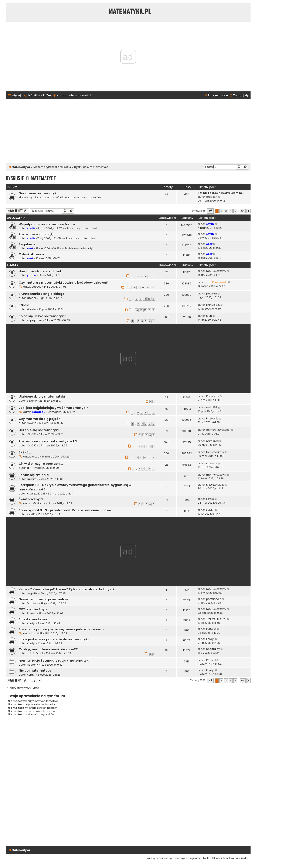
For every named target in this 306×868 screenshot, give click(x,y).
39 (148, 288)
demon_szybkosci (218, 430)
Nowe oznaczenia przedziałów (43, 599)
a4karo (32, 479)
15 (149, 299)
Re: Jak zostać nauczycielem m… (221, 193)
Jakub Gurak (35, 653)
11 (150, 277)
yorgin (32, 275)
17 (149, 310)
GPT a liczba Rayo (33, 609)
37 (138, 288)
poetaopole (214, 599)
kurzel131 (37, 633)
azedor (32, 298)
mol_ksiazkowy (216, 271)
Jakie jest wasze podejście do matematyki (54, 639)
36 (134, 288)
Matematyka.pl (130, 12)
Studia (24, 305)
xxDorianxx (38, 503)
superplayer (35, 320)
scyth (31, 228)
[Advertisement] (128, 131)
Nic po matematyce (35, 671)
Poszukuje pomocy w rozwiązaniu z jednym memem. (62, 629)
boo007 (36, 287)
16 (153, 299)
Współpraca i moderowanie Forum (47, 224)
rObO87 (32, 434)
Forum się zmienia (34, 475)
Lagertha (33, 593)
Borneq (32, 613)
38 (143, 288)
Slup (209, 316)
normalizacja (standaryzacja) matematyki (54, 661)
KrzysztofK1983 (36, 494)
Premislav (212, 396)
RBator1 (32, 665)
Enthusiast (213, 305)
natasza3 (212, 441)
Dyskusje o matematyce (31, 178)
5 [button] (235, 211)
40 (153, 288)
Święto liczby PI (31, 499)
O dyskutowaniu (32, 254)
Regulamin (28, 244)
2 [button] (221, 211)
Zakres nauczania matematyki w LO (48, 441)
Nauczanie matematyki (38, 193)
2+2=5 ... (25, 452)
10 (146, 277)
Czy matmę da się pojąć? (39, 419)
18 (153, 310)
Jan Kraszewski (217, 282)
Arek (30, 248)
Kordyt (31, 623)
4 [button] (231, 211)
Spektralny (213, 649)
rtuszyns (212, 463)
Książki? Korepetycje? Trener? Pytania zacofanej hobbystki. (68, 589)
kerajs (210, 499)
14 (145, 299)
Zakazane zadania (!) (36, 234)
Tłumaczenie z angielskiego (42, 294)
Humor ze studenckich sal (40, 271)
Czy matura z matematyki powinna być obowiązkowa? (63, 283)
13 (141, 299)
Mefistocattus (215, 452)
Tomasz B (38, 412)
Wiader (32, 309)
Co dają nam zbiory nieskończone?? (48, 649)
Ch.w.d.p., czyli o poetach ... (41, 464)
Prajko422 (212, 418)
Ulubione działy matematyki (42, 396)
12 (153, 277)
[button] (210, 211)
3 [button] (226, 211)
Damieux (33, 603)
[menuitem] (38, 96)
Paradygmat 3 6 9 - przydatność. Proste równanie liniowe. (65, 510)
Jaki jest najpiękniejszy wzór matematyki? (53, 408)
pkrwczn (211, 293)
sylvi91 (31, 514)
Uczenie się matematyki (39, 430)
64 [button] (243, 211)
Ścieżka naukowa (33, 619)
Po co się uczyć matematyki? (43, 316)
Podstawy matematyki (82, 228)
